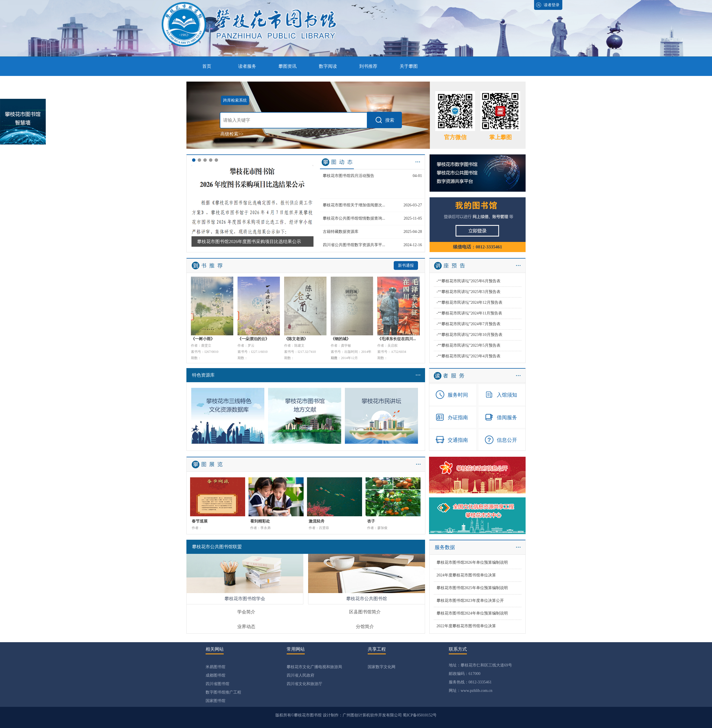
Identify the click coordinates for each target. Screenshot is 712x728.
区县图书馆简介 (365, 612)
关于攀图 (409, 66)
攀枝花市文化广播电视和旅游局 (314, 667)
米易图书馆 (215, 667)
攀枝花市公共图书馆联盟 (217, 547)
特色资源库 (309, 375)
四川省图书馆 (217, 684)
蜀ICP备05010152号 (420, 715)
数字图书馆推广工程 (223, 692)
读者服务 (247, 66)
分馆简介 (365, 627)
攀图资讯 (288, 66)
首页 (207, 66)
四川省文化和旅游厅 (304, 684)
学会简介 (246, 612)
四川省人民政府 (301, 675)
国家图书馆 (215, 701)
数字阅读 (328, 66)
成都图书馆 (215, 675)
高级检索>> (232, 134)
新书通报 (406, 265)
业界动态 (246, 627)
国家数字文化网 (382, 667)
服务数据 (445, 547)
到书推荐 (368, 66)
